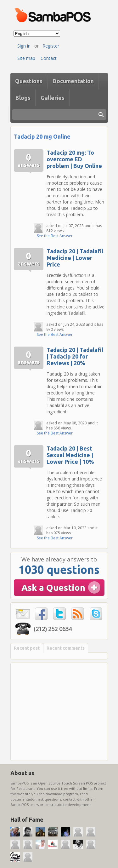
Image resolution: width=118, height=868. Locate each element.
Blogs (23, 98)
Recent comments (66, 648)
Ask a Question (53, 587)
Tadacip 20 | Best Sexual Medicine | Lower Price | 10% (70, 455)
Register (51, 46)
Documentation (73, 81)
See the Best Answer (55, 236)
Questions (29, 81)
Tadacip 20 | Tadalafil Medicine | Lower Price (75, 258)
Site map (26, 58)
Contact (49, 58)
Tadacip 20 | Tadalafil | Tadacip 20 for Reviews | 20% (75, 356)
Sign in (24, 46)
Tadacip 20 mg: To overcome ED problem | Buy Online (74, 159)
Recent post (27, 648)
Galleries (53, 98)
